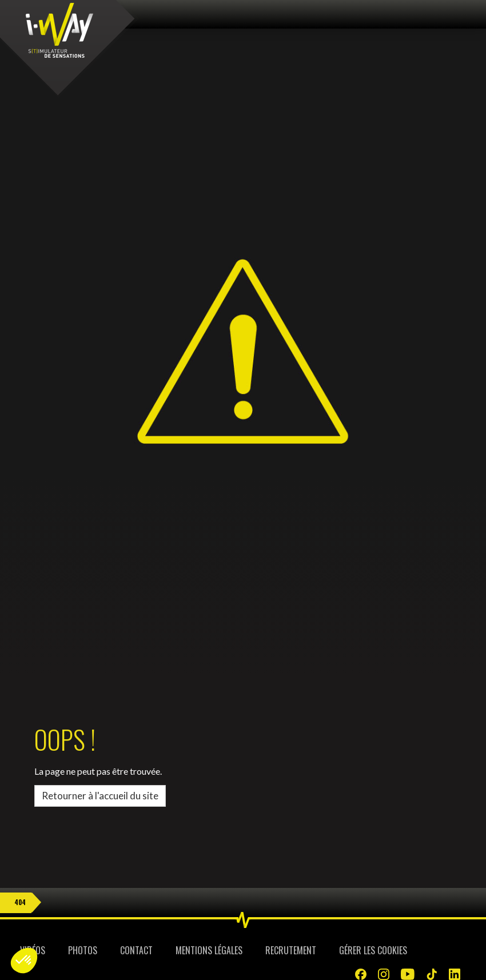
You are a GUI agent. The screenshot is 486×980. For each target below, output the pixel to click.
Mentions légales (209, 950)
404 (20, 902)
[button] (24, 961)
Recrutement (291, 950)
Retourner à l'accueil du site (100, 796)
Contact (136, 950)
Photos (83, 950)
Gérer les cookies (373, 950)
